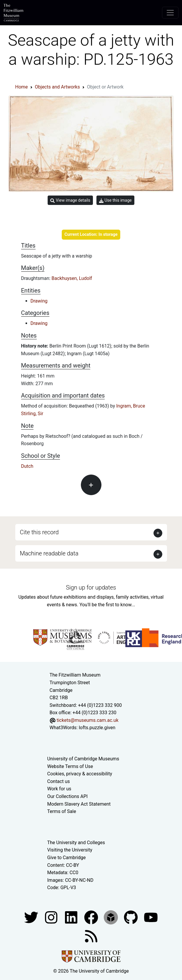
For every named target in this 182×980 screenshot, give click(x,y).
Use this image (115, 200)
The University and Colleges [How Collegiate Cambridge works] (76, 843)
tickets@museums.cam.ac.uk (87, 720)
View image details (70, 200)
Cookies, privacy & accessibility (80, 774)
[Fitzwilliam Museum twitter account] (32, 917)
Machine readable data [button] (49, 553)
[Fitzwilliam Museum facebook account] (72, 917)
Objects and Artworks (57, 87)
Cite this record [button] (39, 532)
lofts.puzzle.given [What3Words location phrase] (97, 728)
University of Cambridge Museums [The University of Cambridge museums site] (83, 759)
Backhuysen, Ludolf (72, 278)
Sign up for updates (91, 587)
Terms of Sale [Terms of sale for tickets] (62, 811)
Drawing (39, 301)
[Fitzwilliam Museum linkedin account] (92, 917)
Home (22, 87)
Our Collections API (68, 796)
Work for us (59, 789)
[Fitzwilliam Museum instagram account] (52, 917)
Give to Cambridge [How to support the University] (67, 858)
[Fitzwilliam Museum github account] (131, 917)
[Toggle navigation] (170, 13)
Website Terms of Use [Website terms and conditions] (70, 766)
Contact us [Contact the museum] (59, 781)
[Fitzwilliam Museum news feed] (91, 936)
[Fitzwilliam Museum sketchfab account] (111, 917)
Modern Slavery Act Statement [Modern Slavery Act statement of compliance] (79, 804)
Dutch (27, 466)
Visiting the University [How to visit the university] (70, 850)
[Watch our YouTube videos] (151, 917)
